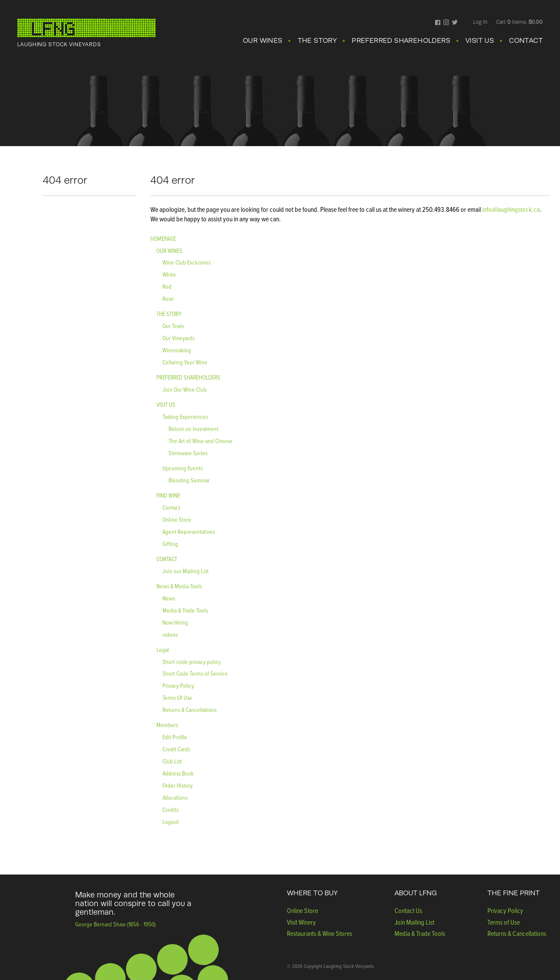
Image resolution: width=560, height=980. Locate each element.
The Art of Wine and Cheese (200, 441)
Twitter (455, 23)
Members (167, 725)
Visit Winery (301, 922)
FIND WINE (168, 495)
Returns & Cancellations (189, 710)
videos (170, 634)
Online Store (177, 519)
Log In (480, 22)
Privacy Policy (178, 685)
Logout (171, 822)
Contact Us (408, 910)
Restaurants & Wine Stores (320, 933)
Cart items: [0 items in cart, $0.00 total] (519, 22)
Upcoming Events (183, 468)
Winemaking (177, 350)
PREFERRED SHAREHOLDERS (401, 41)
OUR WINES (263, 41)
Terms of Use (504, 922)
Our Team (173, 326)
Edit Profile (175, 737)
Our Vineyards (178, 338)
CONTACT (526, 41)
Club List (172, 761)
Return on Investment (194, 429)
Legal (163, 650)
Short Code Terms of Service (195, 673)
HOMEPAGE (163, 238)
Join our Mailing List (186, 571)
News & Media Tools (179, 586)
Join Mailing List (414, 922)
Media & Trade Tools (185, 610)
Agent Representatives (189, 531)
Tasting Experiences (185, 417)
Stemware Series (188, 453)
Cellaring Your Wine (185, 362)
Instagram (446, 23)
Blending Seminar (189, 480)
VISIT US (480, 41)
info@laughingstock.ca (510, 209)
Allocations (175, 797)
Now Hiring (175, 622)
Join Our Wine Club (185, 389)
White (169, 274)
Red (167, 286)
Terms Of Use (177, 697)
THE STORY (317, 41)
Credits (170, 809)
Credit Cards (176, 749)
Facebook (438, 23)
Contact (171, 507)
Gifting (170, 544)
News (169, 598)
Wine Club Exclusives (186, 262)
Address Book (178, 773)
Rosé (168, 298)
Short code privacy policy (192, 662)
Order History (178, 785)
